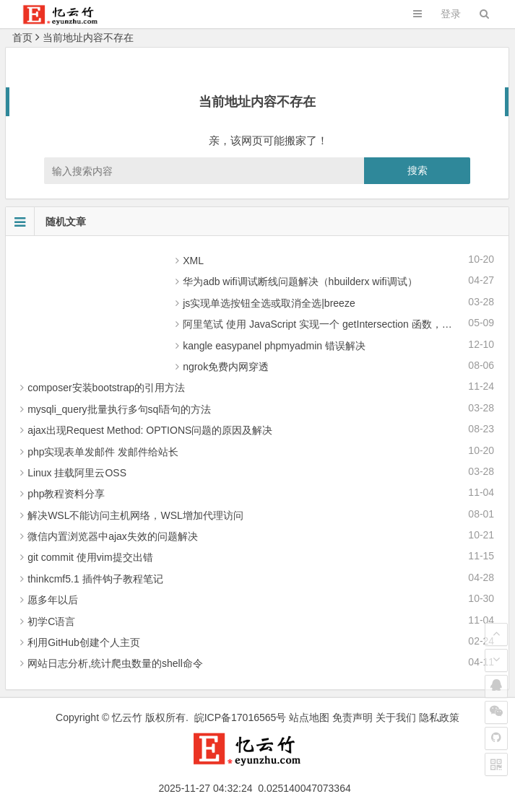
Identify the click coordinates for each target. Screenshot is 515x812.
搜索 (417, 170)
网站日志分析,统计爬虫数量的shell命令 (115, 663)
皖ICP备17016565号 (241, 717)
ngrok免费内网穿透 (226, 367)
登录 (451, 14)
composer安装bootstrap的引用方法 (106, 388)
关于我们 (396, 717)
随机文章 (46, 222)
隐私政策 (439, 717)
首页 (22, 38)
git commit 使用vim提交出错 (90, 557)
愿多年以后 (53, 600)
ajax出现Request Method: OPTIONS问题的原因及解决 (150, 430)
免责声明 (352, 717)
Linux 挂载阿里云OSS (77, 473)
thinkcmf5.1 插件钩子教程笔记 (95, 579)
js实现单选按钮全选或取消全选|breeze (269, 303)
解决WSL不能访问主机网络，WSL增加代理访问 (135, 515)
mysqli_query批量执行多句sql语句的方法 (119, 409)
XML (193, 261)
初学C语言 (51, 621)
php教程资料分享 (66, 494)
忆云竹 (127, 717)
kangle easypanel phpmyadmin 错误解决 (274, 346)
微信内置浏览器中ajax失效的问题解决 (113, 536)
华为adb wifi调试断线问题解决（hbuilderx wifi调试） (300, 281)
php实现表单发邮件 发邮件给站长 (103, 452)
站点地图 (309, 717)
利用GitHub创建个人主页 (84, 642)
